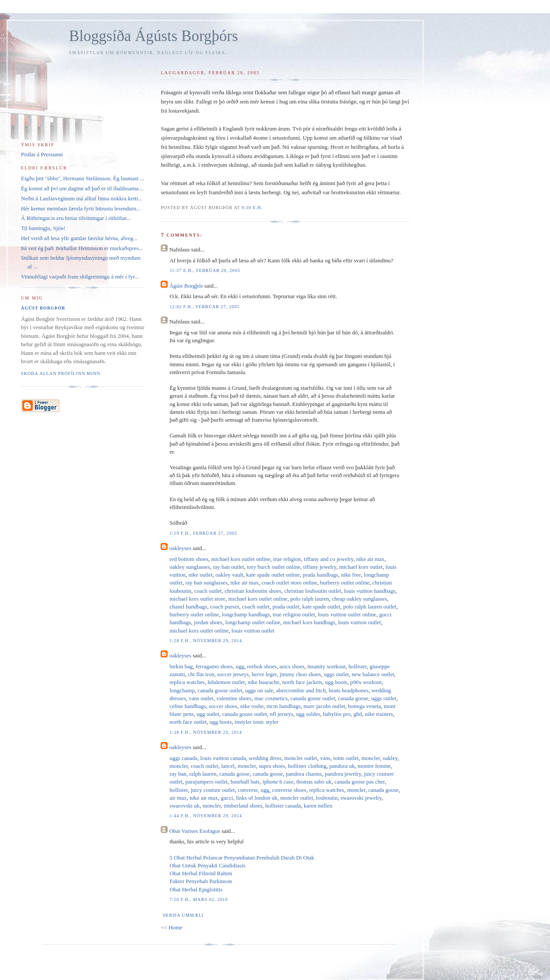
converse (248, 790)
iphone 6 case (278, 782)
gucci (227, 798)
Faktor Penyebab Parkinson (201, 881)
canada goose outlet (220, 690)
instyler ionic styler (257, 722)
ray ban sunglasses (207, 583)
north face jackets (302, 682)
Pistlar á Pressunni (42, 154)
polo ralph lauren (310, 599)
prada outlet (286, 607)
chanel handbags (188, 607)
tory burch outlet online (274, 567)
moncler (371, 758)
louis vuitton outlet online (347, 614)
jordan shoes (208, 622)
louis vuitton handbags (370, 591)
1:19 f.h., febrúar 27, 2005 (203, 533)
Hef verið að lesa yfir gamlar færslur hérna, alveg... (79, 238)
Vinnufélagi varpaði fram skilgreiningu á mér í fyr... (80, 277)
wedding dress (265, 758)
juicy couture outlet (213, 790)
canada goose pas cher (359, 782)
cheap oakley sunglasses (359, 599)
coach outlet (208, 591)
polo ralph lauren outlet (370, 607)
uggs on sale (259, 690)
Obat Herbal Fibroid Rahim (201, 873)
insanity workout (327, 666)
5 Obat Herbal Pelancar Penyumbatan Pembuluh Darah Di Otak (242, 858)
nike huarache (263, 682)
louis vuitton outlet (359, 622)
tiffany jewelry (320, 567)
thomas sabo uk (314, 782)
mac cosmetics (271, 698)
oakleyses (180, 548)
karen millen (318, 806)
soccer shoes (223, 706)
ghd (358, 714)
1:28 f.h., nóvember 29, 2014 (206, 641)
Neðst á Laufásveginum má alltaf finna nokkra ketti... (82, 198)
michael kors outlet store (197, 599)
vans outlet (201, 698)
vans (325, 758)
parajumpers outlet (207, 782)
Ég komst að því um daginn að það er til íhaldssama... (82, 188)
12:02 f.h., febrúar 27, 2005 (205, 307)
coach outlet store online (289, 583)
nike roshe (252, 706)
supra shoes (272, 766)
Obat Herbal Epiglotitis (196, 889)
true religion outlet (294, 614)
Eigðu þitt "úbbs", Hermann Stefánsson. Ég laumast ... (82, 178)
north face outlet (188, 722)
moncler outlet (301, 758)
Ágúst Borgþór (186, 286)
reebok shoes (262, 666)
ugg (240, 666)
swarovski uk (184, 806)
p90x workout (366, 682)
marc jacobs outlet (324, 706)
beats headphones (349, 690)
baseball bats (245, 782)
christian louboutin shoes (253, 591)
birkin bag (181, 666)
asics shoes (292, 666)
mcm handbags (283, 706)
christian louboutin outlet (313, 591)
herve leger (265, 674)
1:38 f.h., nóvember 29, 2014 (206, 732)
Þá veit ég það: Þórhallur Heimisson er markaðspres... (82, 248)
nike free (351, 575)
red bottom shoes (189, 559)
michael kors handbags (309, 622)
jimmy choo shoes (301, 674)
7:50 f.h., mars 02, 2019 (199, 899)
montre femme (374, 766)
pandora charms (304, 774)
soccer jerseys (233, 674)
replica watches (187, 682)
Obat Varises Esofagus (195, 831)
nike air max (370, 559)
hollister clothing (307, 766)
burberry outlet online (345, 583)
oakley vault (230, 575)
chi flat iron (201, 674)
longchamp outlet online (253, 622)
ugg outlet (208, 714)
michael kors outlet (361, 567)
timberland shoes (243, 806)
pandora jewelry (343, 774)
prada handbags (321, 575)
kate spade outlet (321, 607)
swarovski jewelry (361, 798)
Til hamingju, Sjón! (43, 228)
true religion (287, 559)
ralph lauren (203, 774)
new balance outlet (373, 674)
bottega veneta (364, 706)
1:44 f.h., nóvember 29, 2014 (206, 816)
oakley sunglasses (190, 567)
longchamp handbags (246, 614)
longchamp (182, 690)
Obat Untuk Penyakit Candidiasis (207, 865)
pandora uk (342, 766)
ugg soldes (308, 714)
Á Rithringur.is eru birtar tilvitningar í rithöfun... (76, 218)
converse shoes (289, 790)
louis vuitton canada (223, 758)
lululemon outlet (226, 682)
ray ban (178, 774)
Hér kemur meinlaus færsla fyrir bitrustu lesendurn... (81, 208)
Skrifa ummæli (183, 915)
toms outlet (346, 758)
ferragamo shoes (214, 666)
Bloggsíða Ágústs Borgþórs (153, 36)
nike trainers (379, 714)
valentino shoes (234, 698)
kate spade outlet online (273, 575)
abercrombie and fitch (301, 690)
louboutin (327, 798)
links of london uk (256, 798)
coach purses (225, 607)
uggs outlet (336, 674)
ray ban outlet (229, 567)
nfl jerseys (282, 714)
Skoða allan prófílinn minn (61, 373)
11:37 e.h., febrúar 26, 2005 (205, 270)
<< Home (172, 927)
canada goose (353, 698)
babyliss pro (337, 714)
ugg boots (336, 682)
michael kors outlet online (241, 559)
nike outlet (201, 575)
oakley (390, 758)
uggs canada (183, 758)
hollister (357, 666)
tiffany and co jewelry (328, 559)
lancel (228, 766)
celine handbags (187, 706)
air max (178, 798)
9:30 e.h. (252, 208)
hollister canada (283, 806)
